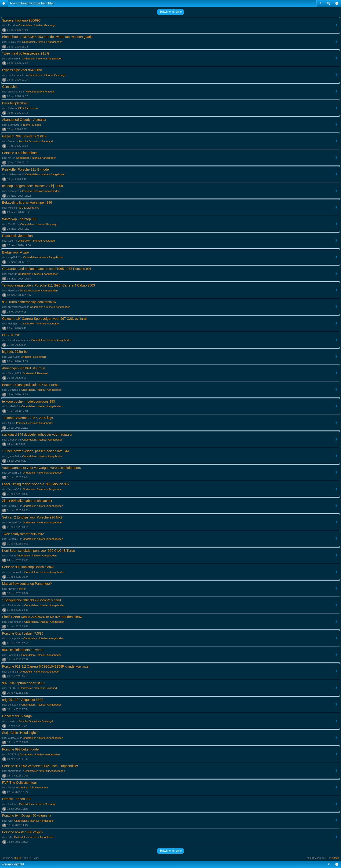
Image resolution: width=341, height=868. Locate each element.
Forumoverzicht (13, 864)
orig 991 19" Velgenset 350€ (23, 700)
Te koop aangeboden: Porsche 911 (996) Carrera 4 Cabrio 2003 (49, 285)
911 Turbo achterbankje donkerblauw (29, 302)
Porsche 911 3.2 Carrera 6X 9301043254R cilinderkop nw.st (46, 666)
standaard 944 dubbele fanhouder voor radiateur (37, 434)
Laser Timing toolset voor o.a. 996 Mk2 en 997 (36, 484)
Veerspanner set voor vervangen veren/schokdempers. (42, 468)
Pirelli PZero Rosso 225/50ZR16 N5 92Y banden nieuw (42, 617)
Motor (22, 589)
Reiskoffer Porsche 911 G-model (26, 169)
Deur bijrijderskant (15, 103)
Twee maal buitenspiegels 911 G (26, 53)
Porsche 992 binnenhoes (20, 153)
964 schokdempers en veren (23, 650)
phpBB (18, 858)
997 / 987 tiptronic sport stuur (23, 683)
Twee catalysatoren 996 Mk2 (23, 534)
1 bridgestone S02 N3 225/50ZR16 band (31, 600)
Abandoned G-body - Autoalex (24, 120)
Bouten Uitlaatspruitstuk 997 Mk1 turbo (30, 385)
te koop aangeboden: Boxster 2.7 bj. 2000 (33, 186)
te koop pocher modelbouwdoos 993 (29, 401)
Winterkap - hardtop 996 (20, 219)
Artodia (336, 858)
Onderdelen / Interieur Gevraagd (37, 25)
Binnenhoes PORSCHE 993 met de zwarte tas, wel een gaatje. (48, 37)
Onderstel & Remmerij (34, 357)
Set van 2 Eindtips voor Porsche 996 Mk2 (32, 517)
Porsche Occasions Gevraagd (36, 141)
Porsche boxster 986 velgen (22, 832)
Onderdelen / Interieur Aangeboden (42, 42)
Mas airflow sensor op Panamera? (27, 584)
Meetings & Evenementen (41, 92)
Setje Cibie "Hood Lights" (20, 733)
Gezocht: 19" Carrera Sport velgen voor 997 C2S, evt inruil (45, 319)
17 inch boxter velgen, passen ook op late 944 (36, 451)
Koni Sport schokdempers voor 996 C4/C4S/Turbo (39, 551)
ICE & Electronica (28, 108)
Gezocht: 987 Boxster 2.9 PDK (24, 136)
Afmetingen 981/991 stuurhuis (24, 368)
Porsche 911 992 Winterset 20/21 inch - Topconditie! (40, 766)
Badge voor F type (15, 252)
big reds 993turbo (15, 352)
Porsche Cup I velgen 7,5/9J (23, 633)
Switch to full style (170, 12)
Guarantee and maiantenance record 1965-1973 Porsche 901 (47, 269)
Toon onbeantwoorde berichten (32, 3)
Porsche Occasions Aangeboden (41, 191)
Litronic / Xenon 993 (17, 799)
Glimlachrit (10, 87)
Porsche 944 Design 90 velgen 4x (27, 816)
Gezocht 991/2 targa (17, 716)
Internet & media (32, 125)
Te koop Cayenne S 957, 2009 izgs (27, 418)
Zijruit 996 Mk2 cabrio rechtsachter (27, 501)
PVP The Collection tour (20, 783)
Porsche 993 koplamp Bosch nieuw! (28, 567)
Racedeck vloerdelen (17, 236)
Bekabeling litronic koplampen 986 (27, 202)
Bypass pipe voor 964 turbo (22, 70)
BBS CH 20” (11, 335)
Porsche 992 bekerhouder (21, 749)
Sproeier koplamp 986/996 (21, 20)
